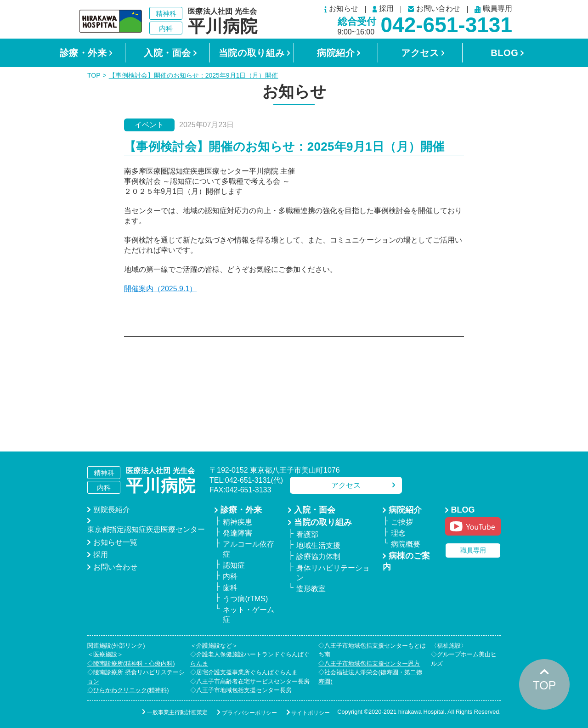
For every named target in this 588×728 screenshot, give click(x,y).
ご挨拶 (402, 522)
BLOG (504, 53)
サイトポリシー (308, 712)
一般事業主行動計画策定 (170, 712)
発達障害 (237, 533)
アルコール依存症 (249, 549)
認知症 (234, 565)
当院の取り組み (252, 53)
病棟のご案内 (406, 561)
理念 (398, 533)
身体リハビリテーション (333, 573)
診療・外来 (83, 53)
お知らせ (341, 9)
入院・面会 (167, 53)
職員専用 (493, 9)
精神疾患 (237, 522)
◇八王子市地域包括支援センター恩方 (369, 663)
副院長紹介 (112, 510)
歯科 (230, 588)
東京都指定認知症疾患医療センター (146, 529)
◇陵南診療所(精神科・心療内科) (131, 663)
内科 (230, 576)
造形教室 (311, 589)
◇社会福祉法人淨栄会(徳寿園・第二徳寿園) (370, 677)
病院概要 (406, 544)
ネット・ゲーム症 (249, 615)
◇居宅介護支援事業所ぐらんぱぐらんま (244, 672)
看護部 (307, 534)
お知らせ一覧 (115, 542)
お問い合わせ (434, 9)
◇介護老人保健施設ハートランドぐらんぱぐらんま (250, 659)
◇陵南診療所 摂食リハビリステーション (136, 677)
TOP (94, 75)
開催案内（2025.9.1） (160, 289)
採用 (383, 9)
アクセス (420, 53)
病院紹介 (336, 53)
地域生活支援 (318, 545)
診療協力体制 (318, 556)
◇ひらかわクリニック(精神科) (128, 690)
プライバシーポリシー (245, 712)
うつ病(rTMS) (245, 599)
